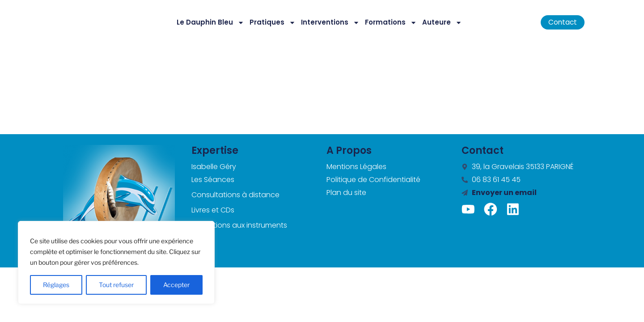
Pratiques (273, 22)
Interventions (330, 22)
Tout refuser (116, 285)
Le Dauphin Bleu (210, 22)
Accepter (176, 285)
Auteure (442, 22)
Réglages (56, 285)
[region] (116, 263)
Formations (391, 22)
